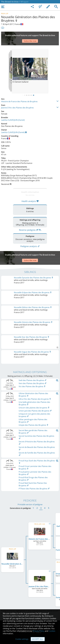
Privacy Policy (39, 631)
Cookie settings (22, 639)
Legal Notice (30, 602)
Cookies (52, 631)
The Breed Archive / (11, 2)
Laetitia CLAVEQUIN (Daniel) (13, 113)
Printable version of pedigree (30, 465)
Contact (30, 607)
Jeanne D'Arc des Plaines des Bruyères (17, 101)
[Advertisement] (30, 35)
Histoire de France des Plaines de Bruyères (19, 95)
